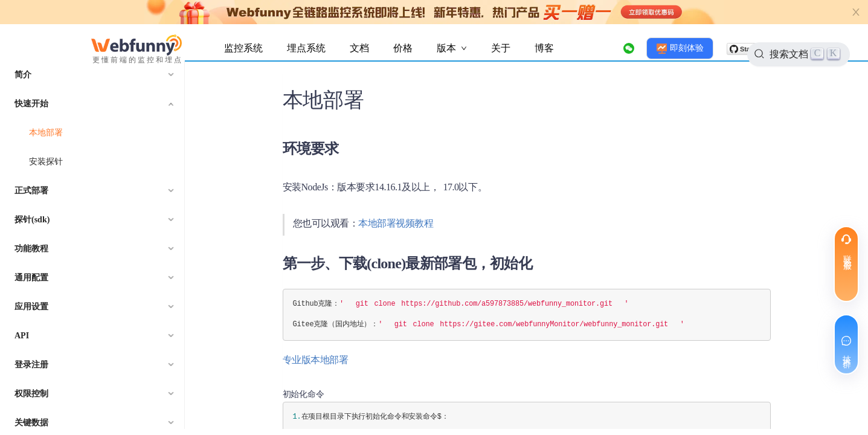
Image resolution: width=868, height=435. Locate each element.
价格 (403, 48)
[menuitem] (92, 75)
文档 (359, 48)
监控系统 (243, 48)
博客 (544, 48)
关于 (501, 48)
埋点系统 (306, 48)
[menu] (92, 245)
